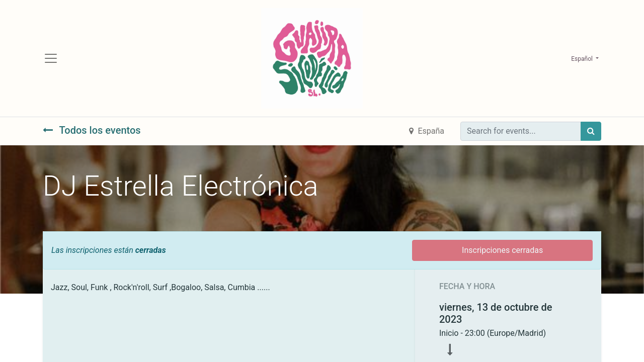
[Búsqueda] (591, 131)
